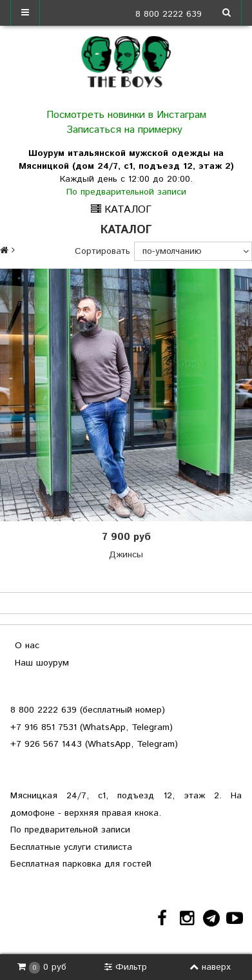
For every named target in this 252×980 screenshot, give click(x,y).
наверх (210, 967)
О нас (27, 646)
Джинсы (126, 555)
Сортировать (102, 251)
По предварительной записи (126, 192)
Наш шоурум (42, 663)
